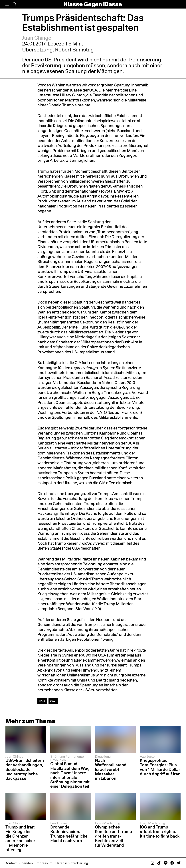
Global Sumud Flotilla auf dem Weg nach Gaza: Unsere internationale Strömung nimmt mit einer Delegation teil (70, 775)
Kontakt (11, 863)
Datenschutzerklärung (72, 863)
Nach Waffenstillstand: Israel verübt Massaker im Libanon (111, 769)
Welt (53, 701)
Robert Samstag (74, 50)
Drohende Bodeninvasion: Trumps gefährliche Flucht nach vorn (69, 834)
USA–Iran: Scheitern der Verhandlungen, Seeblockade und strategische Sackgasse (25, 769)
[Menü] (7, 4)
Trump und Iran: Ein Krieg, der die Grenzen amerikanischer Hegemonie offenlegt (20, 838)
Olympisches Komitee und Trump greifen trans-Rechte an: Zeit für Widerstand (114, 836)
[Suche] (15, 4)
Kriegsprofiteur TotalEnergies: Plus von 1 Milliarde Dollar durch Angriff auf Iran (160, 767)
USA (42, 701)
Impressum (44, 863)
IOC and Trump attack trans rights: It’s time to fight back (160, 831)
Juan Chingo (37, 38)
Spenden (26, 863)
